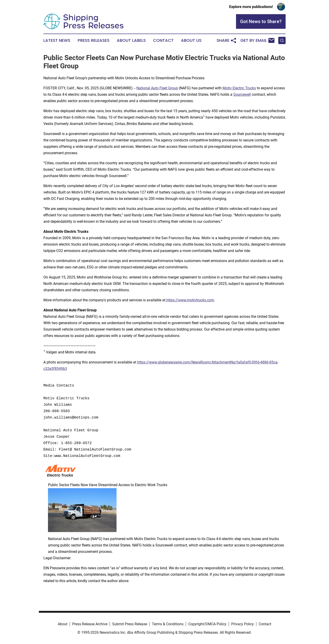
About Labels (131, 40)
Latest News (57, 40)
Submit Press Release (130, 624)
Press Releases (94, 40)
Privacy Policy (243, 624)
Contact (163, 40)
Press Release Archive (90, 624)
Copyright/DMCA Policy (207, 624)
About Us (191, 40)
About (63, 624)
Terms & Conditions (168, 624)
